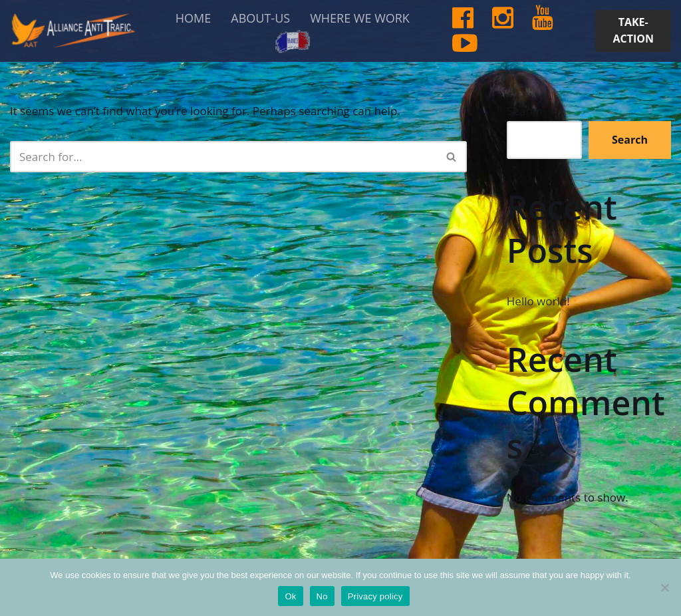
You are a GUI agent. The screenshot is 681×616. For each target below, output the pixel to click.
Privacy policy (375, 596)
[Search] (223, 157)
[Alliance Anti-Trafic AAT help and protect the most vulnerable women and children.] (73, 31)
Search (525, 111)
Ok (290, 596)
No (322, 596)
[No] (664, 587)
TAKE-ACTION (633, 31)
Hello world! (538, 301)
